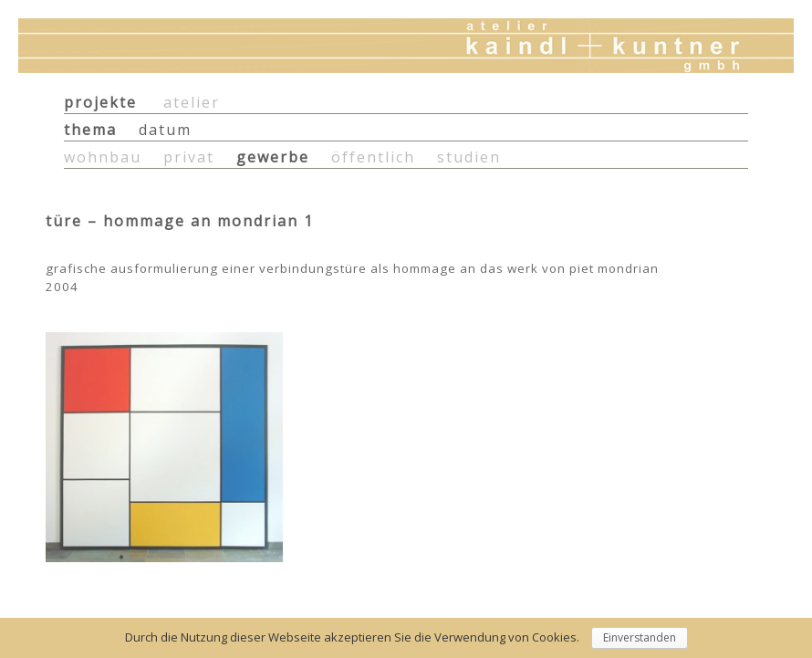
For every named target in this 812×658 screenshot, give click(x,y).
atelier (192, 102)
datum (165, 130)
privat (189, 157)
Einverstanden (640, 637)
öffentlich (373, 157)
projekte (100, 102)
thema (90, 130)
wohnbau (103, 157)
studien (469, 157)
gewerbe (273, 157)
